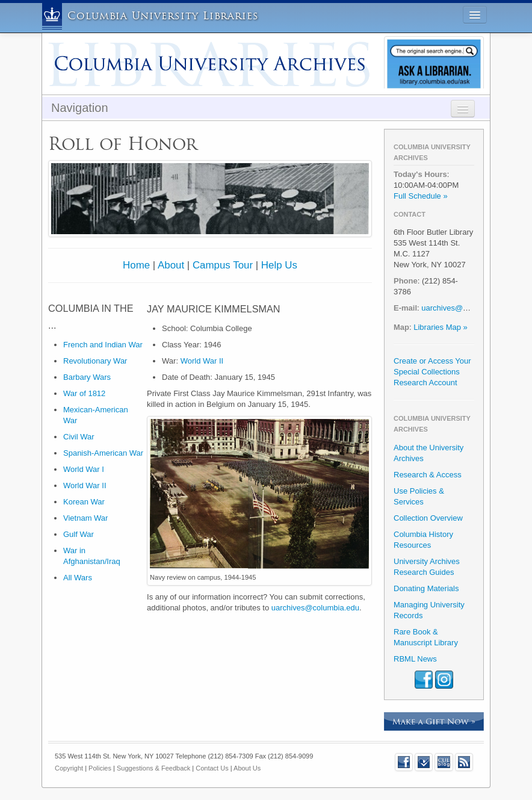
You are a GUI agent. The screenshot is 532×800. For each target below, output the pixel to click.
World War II (85, 485)
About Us (247, 768)
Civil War (79, 437)
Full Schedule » (421, 196)
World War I (84, 469)
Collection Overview (428, 518)
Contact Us (212, 768)
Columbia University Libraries (163, 16)
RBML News (415, 659)
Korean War (84, 502)
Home (136, 265)
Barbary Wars (87, 377)
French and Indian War (103, 345)
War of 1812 (84, 393)
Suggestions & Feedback (153, 768)
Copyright (69, 768)
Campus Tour (223, 265)
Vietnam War (85, 518)
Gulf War (79, 534)
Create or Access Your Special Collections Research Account (432, 372)
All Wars (78, 578)
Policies (100, 768)
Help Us (279, 265)
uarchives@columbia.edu (315, 608)
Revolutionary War (95, 361)
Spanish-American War (103, 453)
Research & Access (428, 475)
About (171, 265)
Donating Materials (426, 588)
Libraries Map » (441, 327)
